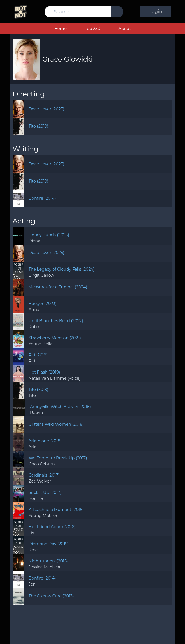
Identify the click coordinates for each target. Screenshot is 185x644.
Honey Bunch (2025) (49, 235)
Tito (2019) (39, 126)
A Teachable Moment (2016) (56, 510)
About (125, 29)
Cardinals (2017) (44, 475)
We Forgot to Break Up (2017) (58, 458)
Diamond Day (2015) (49, 544)
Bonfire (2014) (42, 198)
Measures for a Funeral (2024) (58, 287)
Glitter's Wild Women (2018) (56, 424)
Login (156, 12)
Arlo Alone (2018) (45, 441)
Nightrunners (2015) (48, 561)
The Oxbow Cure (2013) (51, 596)
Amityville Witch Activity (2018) (60, 407)
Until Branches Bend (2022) (56, 321)
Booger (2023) (43, 304)
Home (60, 29)
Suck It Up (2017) (45, 492)
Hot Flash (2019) (44, 372)
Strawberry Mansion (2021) (55, 338)
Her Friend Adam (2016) (52, 527)
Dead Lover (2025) (46, 109)
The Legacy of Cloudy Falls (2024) (62, 269)
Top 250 (92, 29)
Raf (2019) (38, 355)
